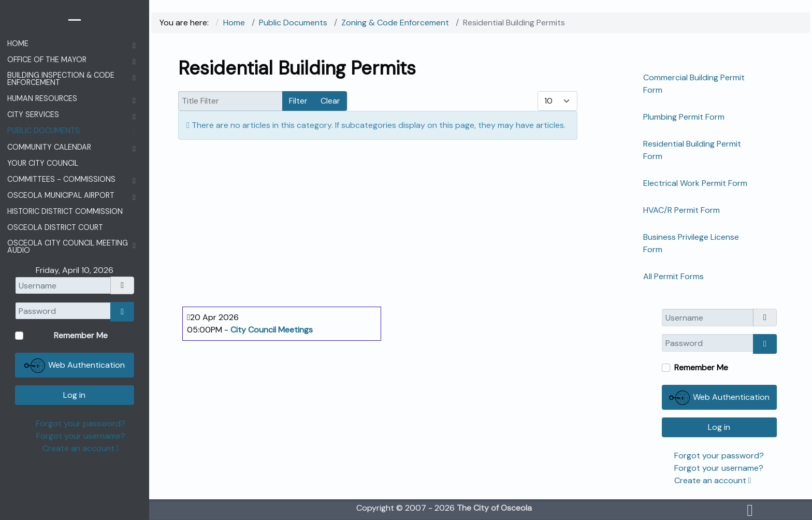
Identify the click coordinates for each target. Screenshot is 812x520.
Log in (719, 427)
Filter (298, 101)
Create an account (713, 480)
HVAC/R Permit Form (682, 210)
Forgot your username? (719, 468)
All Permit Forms (673, 276)
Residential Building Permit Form (692, 150)
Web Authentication (719, 398)
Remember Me (701, 367)
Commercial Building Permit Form (694, 84)
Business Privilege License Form (691, 243)
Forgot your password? (719, 456)
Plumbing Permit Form (684, 117)
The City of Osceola (494, 508)
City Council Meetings (272, 330)
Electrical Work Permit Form (695, 183)
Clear (330, 101)
